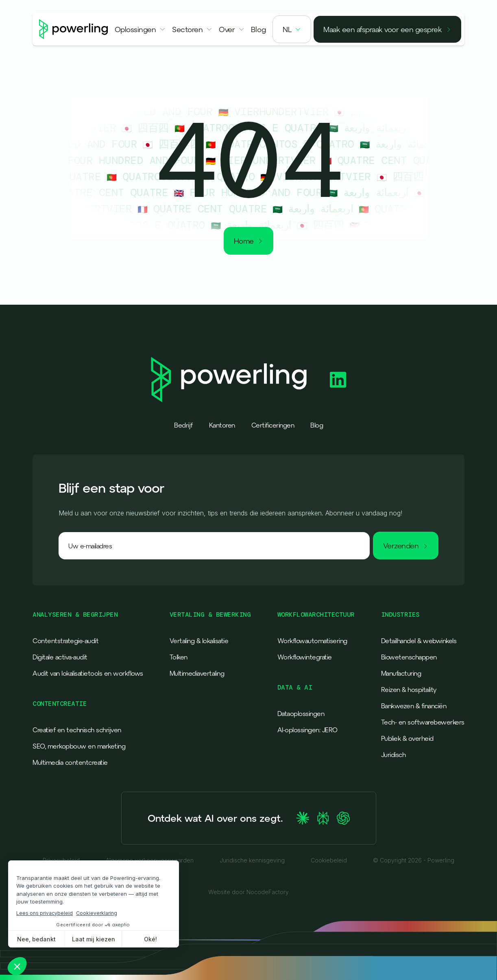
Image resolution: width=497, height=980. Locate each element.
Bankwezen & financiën (414, 706)
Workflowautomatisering (312, 641)
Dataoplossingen (301, 714)
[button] (140, 29)
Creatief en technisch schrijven (77, 730)
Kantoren (222, 425)
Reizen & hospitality (409, 690)
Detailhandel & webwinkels (419, 641)
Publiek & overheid (407, 738)
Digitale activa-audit (60, 657)
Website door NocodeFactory (248, 892)
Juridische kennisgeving (252, 860)
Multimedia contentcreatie (70, 762)
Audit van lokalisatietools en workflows (88, 673)
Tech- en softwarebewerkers (423, 722)
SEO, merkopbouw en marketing (79, 746)
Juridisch (393, 755)
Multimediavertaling (197, 673)
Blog (317, 425)
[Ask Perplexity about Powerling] (323, 818)
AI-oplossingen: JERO (307, 730)
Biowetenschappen (409, 657)
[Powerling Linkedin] (338, 380)
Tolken (179, 657)
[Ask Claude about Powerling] (303, 818)
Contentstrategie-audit (65, 641)
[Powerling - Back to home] (74, 29)
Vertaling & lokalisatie (199, 641)
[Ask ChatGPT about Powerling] (343, 818)
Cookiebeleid (329, 860)
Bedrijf (183, 425)
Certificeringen (273, 425)
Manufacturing (401, 673)
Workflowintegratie (305, 657)
